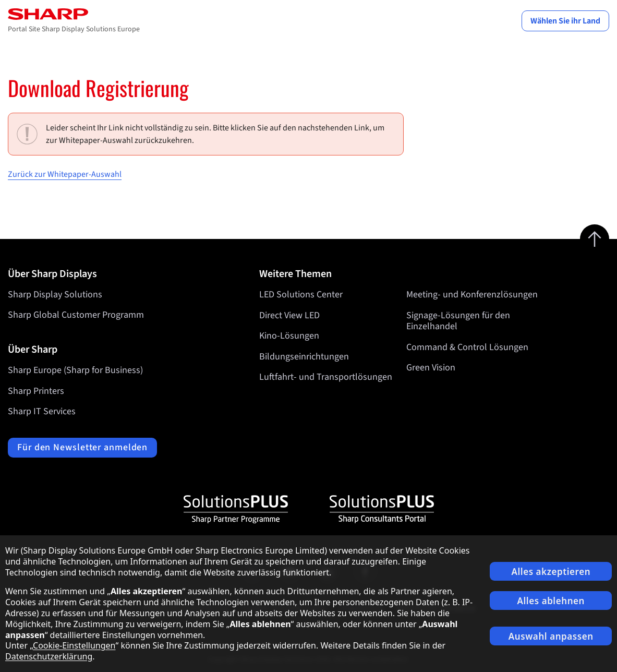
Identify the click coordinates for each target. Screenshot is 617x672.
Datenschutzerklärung (49, 656)
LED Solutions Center (301, 295)
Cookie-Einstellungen (74, 645)
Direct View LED (289, 315)
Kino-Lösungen (289, 336)
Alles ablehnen (551, 601)
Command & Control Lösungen (467, 347)
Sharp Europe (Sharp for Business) (75, 370)
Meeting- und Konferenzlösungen (472, 295)
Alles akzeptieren (551, 572)
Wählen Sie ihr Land (565, 21)
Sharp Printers (36, 391)
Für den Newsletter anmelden (82, 447)
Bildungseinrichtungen (304, 357)
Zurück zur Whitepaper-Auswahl (65, 174)
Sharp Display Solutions (55, 295)
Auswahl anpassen (551, 636)
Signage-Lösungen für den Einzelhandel (458, 321)
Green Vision (431, 368)
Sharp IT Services (42, 411)
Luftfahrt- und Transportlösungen (326, 377)
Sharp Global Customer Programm (76, 315)
